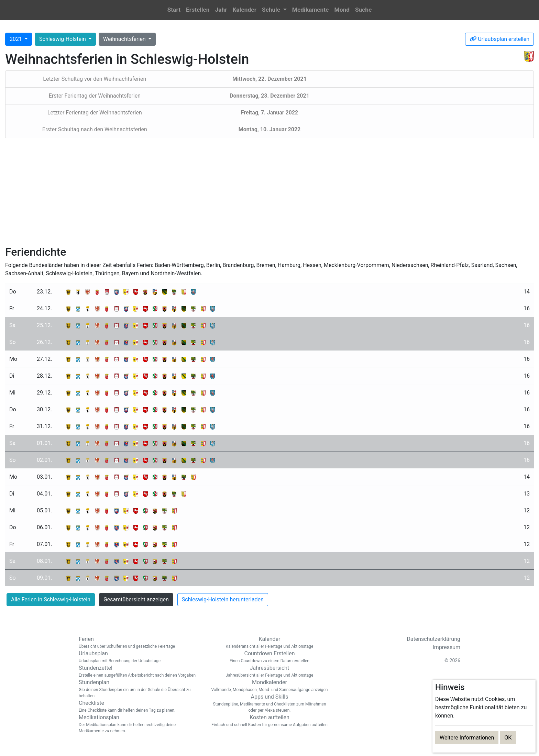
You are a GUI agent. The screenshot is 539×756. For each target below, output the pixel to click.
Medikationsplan (139, 724)
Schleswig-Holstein (63, 39)
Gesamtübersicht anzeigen (136, 599)
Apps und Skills (269, 703)
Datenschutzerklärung (433, 639)
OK (508, 738)
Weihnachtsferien (125, 39)
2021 (16, 39)
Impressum (447, 647)
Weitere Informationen (467, 738)
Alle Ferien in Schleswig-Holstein (51, 599)
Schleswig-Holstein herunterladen (223, 599)
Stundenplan (139, 689)
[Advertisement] (269, 192)
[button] (274, 10)
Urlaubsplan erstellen (499, 39)
